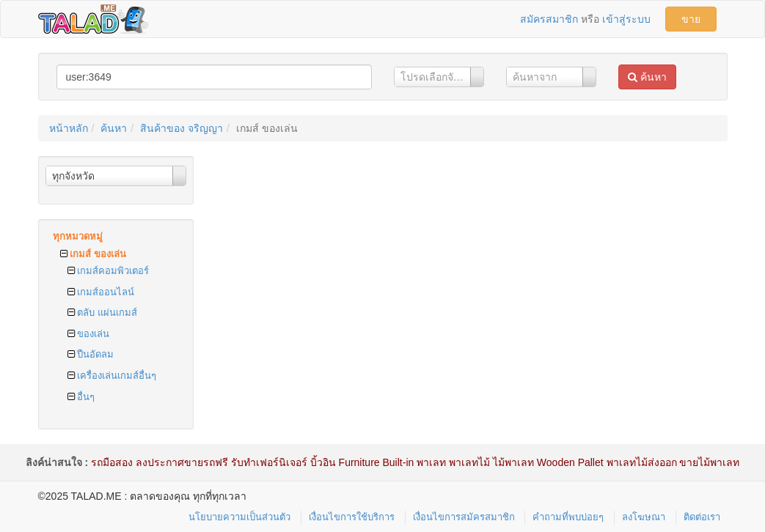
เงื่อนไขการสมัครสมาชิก (464, 517)
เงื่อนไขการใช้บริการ (352, 517)
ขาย (691, 19)
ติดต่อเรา (702, 517)
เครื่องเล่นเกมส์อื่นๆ (112, 376)
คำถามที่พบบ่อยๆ (568, 517)
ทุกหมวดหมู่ (78, 236)
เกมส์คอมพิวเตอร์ (109, 271)
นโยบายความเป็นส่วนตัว (239, 517)
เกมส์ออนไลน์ (101, 292)
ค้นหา (647, 77)
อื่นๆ (81, 397)
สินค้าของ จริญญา (182, 128)
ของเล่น (89, 334)
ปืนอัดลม (91, 354)
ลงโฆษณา (644, 517)
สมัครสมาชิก (549, 19)
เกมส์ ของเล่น (93, 254)
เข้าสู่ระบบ (626, 19)
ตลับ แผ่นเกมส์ (102, 313)
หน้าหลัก (69, 128)
